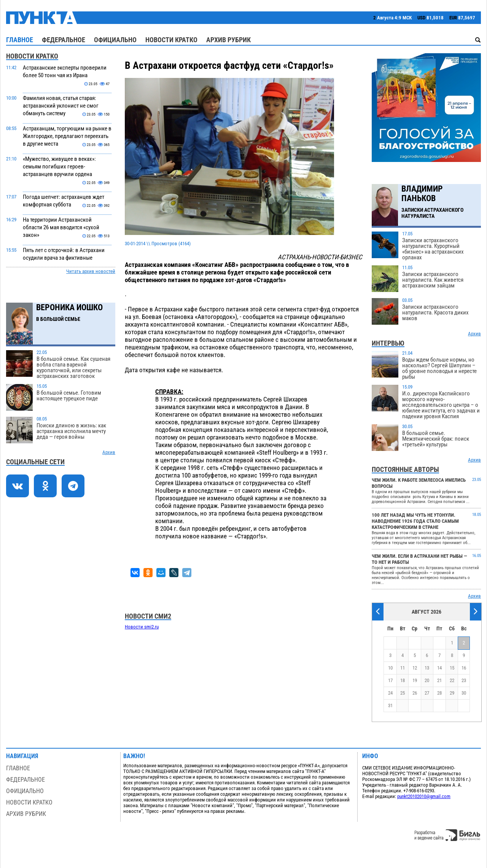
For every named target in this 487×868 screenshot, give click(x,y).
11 (403, 668)
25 (403, 693)
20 (427, 680)
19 (415, 680)
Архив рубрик (228, 40)
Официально (115, 40)
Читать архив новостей (91, 271)
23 (464, 680)
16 (464, 668)
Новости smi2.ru (142, 627)
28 (439, 693)
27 (427, 693)
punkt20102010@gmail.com (424, 796)
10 (390, 668)
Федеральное (64, 40)
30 (464, 693)
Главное (20, 40)
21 (439, 680)
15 (452, 668)
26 (415, 693)
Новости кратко (171, 40)
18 (403, 680)
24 (390, 693)
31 (390, 705)
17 (390, 680)
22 (452, 680)
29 (452, 693)
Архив (109, 452)
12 (415, 668)
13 (427, 668)
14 (439, 668)
